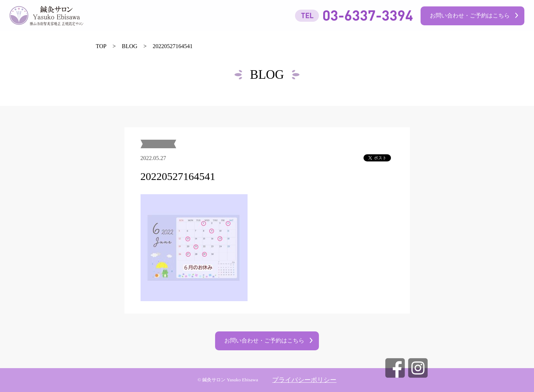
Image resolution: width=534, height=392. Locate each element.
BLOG (129, 46)
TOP (101, 46)
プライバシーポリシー (304, 380)
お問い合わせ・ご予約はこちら (470, 16)
